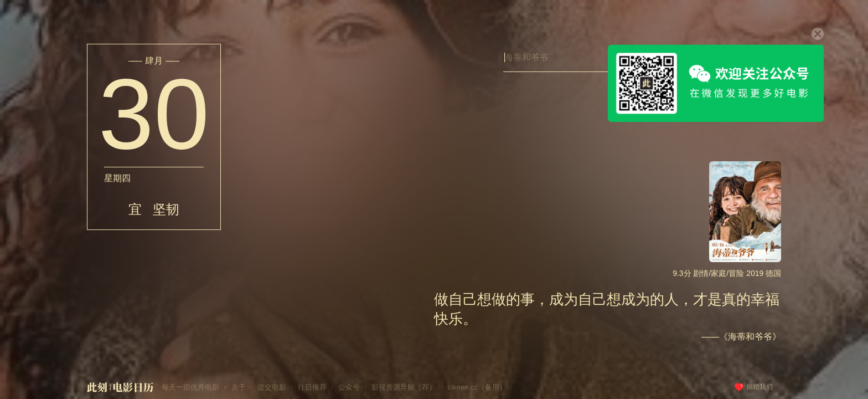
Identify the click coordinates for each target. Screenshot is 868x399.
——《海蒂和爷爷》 (741, 337)
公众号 (349, 387)
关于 (239, 387)
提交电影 (272, 387)
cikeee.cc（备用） (477, 387)
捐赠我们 (759, 387)
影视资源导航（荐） (404, 387)
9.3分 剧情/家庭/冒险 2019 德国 (727, 273)
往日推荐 (312, 387)
